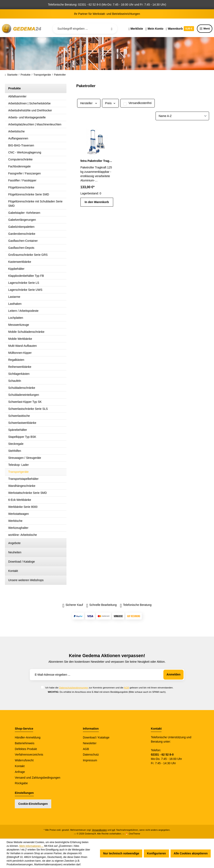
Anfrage (20, 772)
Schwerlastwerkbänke (22, 423)
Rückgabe (21, 783)
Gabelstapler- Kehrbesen (24, 213)
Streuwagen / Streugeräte (25, 458)
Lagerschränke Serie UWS (25, 290)
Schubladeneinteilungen (24, 395)
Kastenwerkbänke (20, 262)
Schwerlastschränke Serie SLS (28, 409)
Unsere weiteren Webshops (26, 580)
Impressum (90, 760)
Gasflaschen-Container (23, 241)
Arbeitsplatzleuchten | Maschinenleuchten (35, 124)
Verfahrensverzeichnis (29, 755)
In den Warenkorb (97, 202)
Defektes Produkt (26, 749)
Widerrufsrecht (24, 760)
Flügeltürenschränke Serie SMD (29, 194)
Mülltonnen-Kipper (20, 353)
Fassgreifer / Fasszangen (24, 173)
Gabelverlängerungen (22, 220)
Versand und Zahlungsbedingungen (38, 778)
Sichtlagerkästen (19, 374)
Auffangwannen (18, 138)
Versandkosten (99, 830)
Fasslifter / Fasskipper (22, 180)
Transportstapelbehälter (23, 479)
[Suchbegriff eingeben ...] (85, 29)
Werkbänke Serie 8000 (23, 507)
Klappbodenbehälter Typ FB (26, 276)
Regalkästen (16, 360)
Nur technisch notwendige (121, 853)
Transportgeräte (18, 472)
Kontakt (13, 571)
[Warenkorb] (180, 29)
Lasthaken (15, 304)
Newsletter (90, 743)
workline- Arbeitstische (23, 535)
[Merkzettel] (136, 29)
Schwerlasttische (19, 416)
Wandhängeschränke (22, 486)
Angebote (14, 543)
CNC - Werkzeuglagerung (25, 152)
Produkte (15, 88)
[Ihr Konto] (154, 29)
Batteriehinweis (25, 743)
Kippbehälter (16, 269)
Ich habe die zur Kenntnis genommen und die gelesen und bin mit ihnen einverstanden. (109, 688)
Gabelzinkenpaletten (21, 227)
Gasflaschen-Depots (21, 248)
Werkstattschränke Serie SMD (27, 493)
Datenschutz (91, 755)
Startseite (11, 75)
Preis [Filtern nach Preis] (110, 103)
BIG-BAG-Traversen (21, 145)
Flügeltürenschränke (21, 187)
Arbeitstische (16, 131)
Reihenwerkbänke (20, 367)
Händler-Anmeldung (28, 737)
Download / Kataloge (22, 562)
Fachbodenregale (19, 166)
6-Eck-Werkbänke (20, 500)
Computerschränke (20, 159)
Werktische (15, 521)
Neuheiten (15, 552)
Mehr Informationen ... (31, 846)
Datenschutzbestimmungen (74, 688)
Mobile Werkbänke (20, 339)
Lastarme (14, 297)
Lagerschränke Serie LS (24, 283)
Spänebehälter (18, 430)
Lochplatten (16, 318)
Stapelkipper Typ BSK (22, 437)
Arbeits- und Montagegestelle (27, 117)
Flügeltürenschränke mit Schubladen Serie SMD (35, 204)
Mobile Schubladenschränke (26, 332)
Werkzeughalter (18, 528)
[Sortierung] (182, 116)
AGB (126, 688)
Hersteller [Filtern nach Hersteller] (89, 103)
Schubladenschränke (22, 388)
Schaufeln (15, 381)
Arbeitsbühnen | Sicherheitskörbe (29, 103)
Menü (205, 29)
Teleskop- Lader (19, 465)
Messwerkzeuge (19, 325)
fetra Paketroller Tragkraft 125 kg (97, 161)
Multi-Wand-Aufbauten (23, 346)
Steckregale (16, 444)
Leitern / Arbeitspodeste (23, 311)
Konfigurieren (156, 853)
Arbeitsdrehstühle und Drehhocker (30, 110)
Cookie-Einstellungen (33, 804)
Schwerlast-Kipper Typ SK (25, 402)
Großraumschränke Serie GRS (28, 255)
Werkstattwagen (19, 514)
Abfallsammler (17, 96)
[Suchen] (112, 29)
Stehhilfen (15, 451)
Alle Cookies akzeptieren (191, 853)
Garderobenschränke (22, 234)
